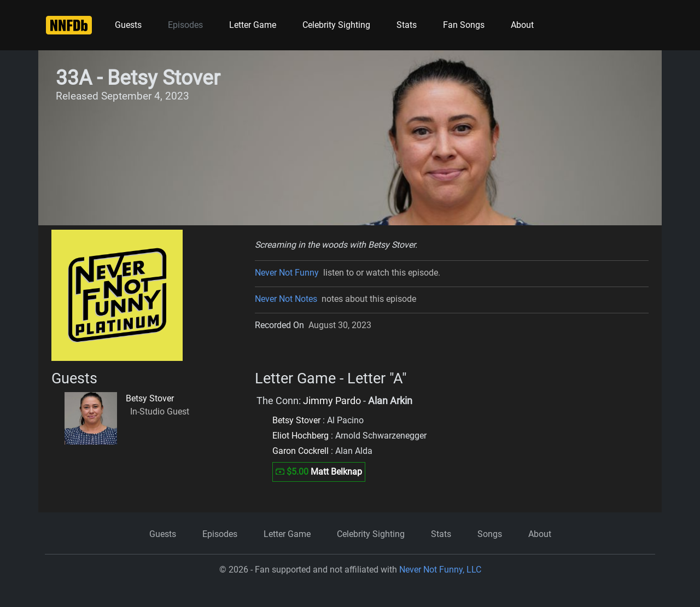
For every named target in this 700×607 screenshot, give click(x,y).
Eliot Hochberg (301, 436)
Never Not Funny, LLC (440, 570)
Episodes (185, 25)
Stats (407, 25)
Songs (490, 534)
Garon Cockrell (301, 451)
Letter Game (253, 25)
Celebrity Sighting (336, 25)
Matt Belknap (336, 472)
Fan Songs (464, 25)
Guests (128, 25)
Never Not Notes (286, 299)
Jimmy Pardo (332, 401)
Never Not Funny (287, 273)
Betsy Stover (150, 398)
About (522, 25)
